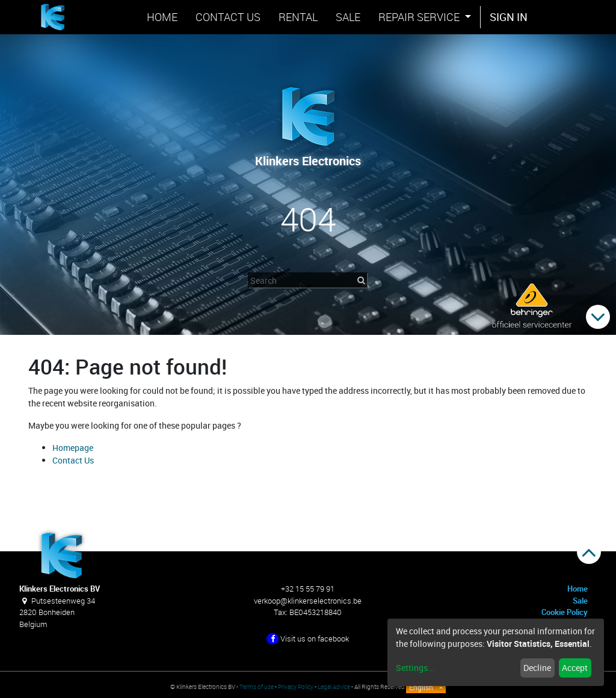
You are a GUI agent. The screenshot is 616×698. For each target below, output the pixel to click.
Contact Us (73, 460)
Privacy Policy (296, 687)
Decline (537, 668)
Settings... (415, 668)
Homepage (73, 448)
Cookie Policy (565, 612)
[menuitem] (162, 17)
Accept (575, 668)
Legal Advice (334, 687)
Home (577, 589)
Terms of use (257, 687)
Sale (580, 601)
